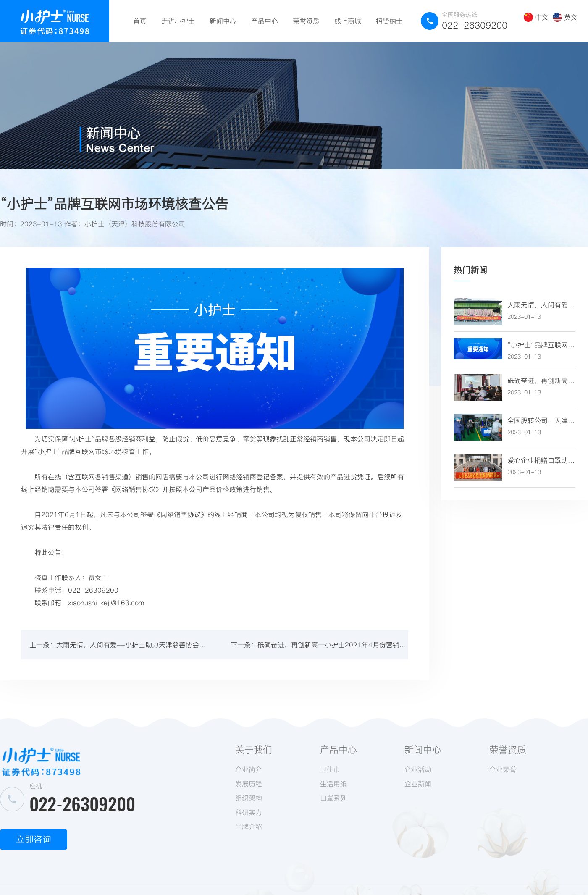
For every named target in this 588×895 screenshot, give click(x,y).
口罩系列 (333, 798)
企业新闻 (418, 784)
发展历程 (249, 784)
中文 (536, 17)
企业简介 (249, 769)
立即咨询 (34, 839)
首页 (140, 21)
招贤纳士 (389, 21)
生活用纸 (333, 784)
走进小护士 (178, 21)
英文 (565, 17)
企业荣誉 (503, 769)
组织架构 (249, 798)
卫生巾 (330, 769)
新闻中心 (223, 21)
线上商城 (348, 21)
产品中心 (265, 21)
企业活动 (418, 769)
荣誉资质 (306, 21)
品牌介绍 (249, 827)
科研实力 (249, 812)
